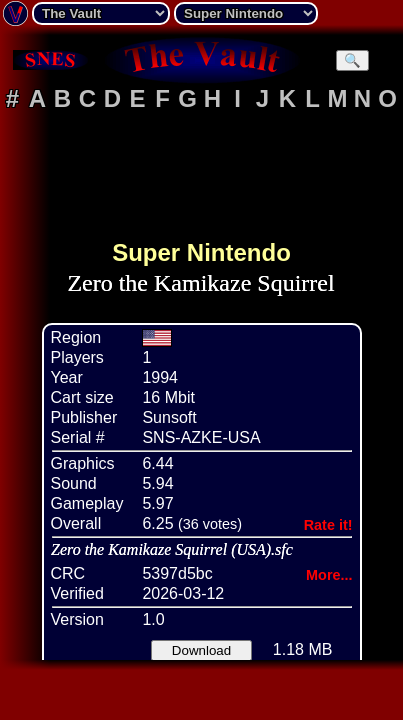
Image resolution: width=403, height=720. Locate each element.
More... (329, 575)
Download (201, 650)
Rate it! (328, 525)
